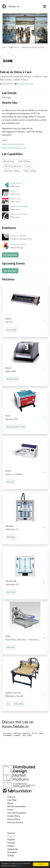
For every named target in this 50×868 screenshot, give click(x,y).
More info (19, 866)
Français (11, 843)
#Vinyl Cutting (11, 330)
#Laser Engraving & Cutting (16, 427)
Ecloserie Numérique (19, 214)
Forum (10, 809)
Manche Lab (15, 199)
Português (12, 852)
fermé (13, 191)
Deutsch (11, 833)
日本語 (11, 855)
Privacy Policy (14, 819)
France (14, 47)
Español (11, 839)
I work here (10, 255)
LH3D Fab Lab (16, 183)
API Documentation (17, 806)
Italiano (11, 846)
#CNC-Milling (19, 704)
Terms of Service (15, 822)
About (10, 803)
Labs (4, 47)
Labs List (11, 797)
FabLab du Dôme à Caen (33, 47)
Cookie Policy (14, 816)
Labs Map (12, 800)
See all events (10, 271)
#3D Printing (11, 537)
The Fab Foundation (17, 813)
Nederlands (13, 849)
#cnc (8, 704)
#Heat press (11, 647)
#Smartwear (11, 482)
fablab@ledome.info (25, 84)
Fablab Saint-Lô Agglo (19, 206)
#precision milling (12, 379)
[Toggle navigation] (45, 6)
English (11, 836)
